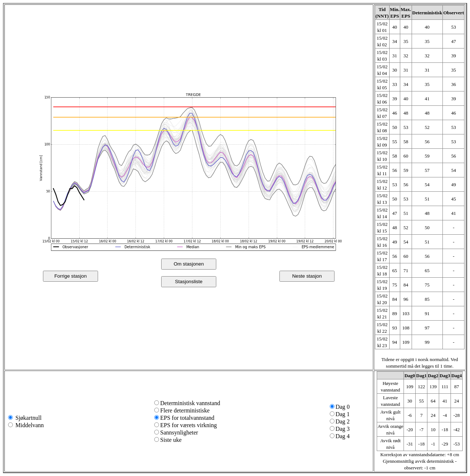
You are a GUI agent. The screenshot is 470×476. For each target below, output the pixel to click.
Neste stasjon (307, 276)
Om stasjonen (189, 264)
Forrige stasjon (70, 276)
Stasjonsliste (189, 282)
